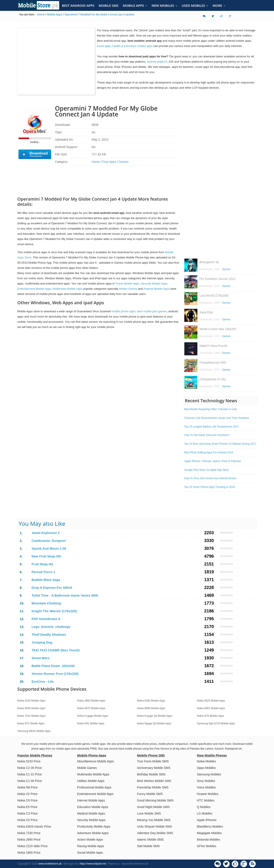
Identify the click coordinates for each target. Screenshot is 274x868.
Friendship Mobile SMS (153, 787)
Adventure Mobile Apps (93, 833)
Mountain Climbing (46, 603)
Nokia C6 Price (28, 800)
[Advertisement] (99, 23)
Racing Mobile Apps (91, 846)
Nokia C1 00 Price (30, 781)
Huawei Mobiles (208, 794)
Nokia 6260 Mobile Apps (151, 701)
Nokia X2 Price (28, 794)
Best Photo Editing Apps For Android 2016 (209, 452)
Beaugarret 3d (209, 262)
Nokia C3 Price (28, 813)
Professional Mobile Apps (94, 787)
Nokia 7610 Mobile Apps (31, 716)
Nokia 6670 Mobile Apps (91, 708)
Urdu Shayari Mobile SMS (155, 826)
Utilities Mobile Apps (91, 781)
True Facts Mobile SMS (153, 761)
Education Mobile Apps (93, 807)
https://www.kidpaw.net (93, 864)
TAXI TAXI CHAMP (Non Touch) (56, 650)
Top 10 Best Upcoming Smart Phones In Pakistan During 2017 (220, 444)
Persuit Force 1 (43, 572)
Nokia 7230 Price (29, 833)
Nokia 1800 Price (29, 853)
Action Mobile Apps (90, 840)
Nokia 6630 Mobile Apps (31, 708)
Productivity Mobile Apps (94, 826)
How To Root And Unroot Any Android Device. (211, 478)
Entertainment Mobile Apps (34, 289)
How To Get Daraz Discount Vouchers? (207, 435)
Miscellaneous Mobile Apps (96, 761)
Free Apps (109, 162)
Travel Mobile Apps (127, 284)
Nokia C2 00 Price (30, 768)
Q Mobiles (204, 807)
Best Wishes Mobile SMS (154, 781)
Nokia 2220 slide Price (33, 846)
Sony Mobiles (206, 781)
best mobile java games (152, 311)
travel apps (104, 46)
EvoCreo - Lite (43, 681)
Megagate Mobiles (209, 833)
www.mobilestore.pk (50, 864)
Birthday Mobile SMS (151, 774)
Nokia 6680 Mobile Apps (151, 708)
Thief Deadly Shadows (49, 634)
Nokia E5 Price (28, 807)
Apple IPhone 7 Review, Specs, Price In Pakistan (213, 461)
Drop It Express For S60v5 (52, 588)
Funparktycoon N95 (213, 362)
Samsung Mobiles (209, 774)
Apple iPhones (207, 820)
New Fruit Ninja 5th (46, 556)
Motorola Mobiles (209, 840)
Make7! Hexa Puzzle (213, 346)
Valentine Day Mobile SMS (155, 833)
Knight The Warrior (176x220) (54, 611)
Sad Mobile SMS (148, 846)
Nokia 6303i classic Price (34, 826)
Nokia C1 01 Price (30, 774)
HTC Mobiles (206, 800)
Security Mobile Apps (154, 284)
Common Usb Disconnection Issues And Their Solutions (217, 418)
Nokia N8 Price (28, 787)
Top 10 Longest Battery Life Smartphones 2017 (212, 427)
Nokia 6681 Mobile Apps (211, 708)
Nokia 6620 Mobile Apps (211, 701)
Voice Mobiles (206, 787)
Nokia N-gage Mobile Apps (93, 716)
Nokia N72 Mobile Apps (31, 723)
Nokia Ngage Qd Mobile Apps (154, 723)
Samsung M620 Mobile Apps (34, 731)
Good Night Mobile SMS (153, 807)
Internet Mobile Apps (91, 800)
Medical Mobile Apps (91, 813)
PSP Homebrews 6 (46, 619)
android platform (157, 62)
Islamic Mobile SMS (150, 840)
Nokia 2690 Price (29, 840)
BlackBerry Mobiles (210, 826)
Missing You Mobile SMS (154, 820)
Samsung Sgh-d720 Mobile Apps (216, 723)
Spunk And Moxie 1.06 (49, 548)
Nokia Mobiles (207, 761)
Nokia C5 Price (28, 820)
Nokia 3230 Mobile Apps (31, 701)
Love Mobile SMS (149, 813)
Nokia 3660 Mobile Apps (91, 701)
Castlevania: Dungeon (49, 541)
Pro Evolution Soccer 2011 (218, 279)
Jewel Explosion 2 (46, 533)
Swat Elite (206, 312)
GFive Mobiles (207, 846)
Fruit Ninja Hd (42, 564)
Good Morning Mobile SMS (155, 800)
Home (41, 14)
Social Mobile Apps (90, 853)
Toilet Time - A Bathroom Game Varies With (65, 595)
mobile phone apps (124, 311)
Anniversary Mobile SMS (154, 768)
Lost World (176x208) (214, 296)
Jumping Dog (42, 642)
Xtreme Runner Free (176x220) (55, 674)
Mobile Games (128, 289)
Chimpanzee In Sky (213, 379)
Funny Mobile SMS (150, 794)
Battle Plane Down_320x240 (53, 666)
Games (124, 162)
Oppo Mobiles (206, 768)
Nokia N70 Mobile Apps (211, 716)
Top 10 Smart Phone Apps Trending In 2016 (210, 487)
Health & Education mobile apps (132, 46)
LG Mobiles (205, 813)
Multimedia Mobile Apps (68, 289)
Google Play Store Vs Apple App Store (207, 470)
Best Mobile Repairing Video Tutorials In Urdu (211, 409)
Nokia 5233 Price (29, 761)
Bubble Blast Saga (46, 580)
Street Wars (41, 658)
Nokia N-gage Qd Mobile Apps (155, 716)
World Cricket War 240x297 (218, 329)
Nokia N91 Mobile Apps (91, 723)
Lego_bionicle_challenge (51, 627)
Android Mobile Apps (156, 289)
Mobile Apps (55, 14)
